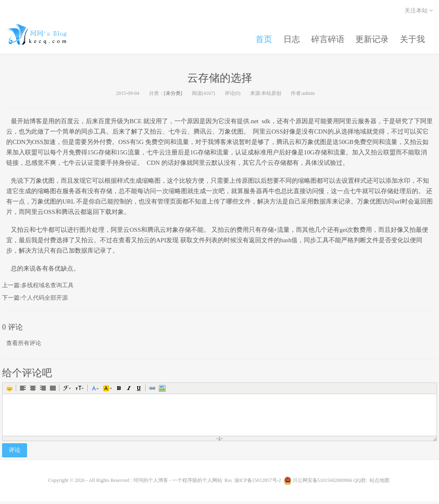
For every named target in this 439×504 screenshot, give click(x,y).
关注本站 (419, 11)
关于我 (412, 37)
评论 (15, 453)
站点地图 (379, 483)
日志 (287, 37)
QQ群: (361, 483)
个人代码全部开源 (45, 300)
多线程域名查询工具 (47, 288)
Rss (228, 483)
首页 (258, 37)
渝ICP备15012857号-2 (258, 483)
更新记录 (370, 37)
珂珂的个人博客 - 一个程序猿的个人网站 (44, 35)
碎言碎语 (325, 37)
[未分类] (173, 96)
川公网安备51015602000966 (322, 483)
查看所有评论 (24, 346)
